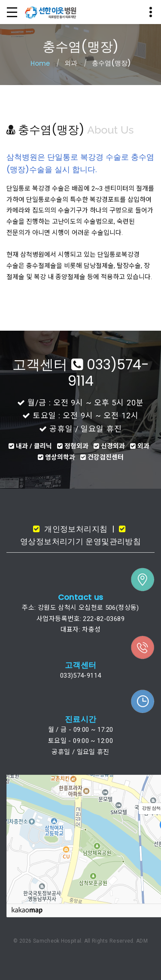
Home (40, 63)
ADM (142, 941)
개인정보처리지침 (75, 529)
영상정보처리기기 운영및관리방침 (80, 541)
